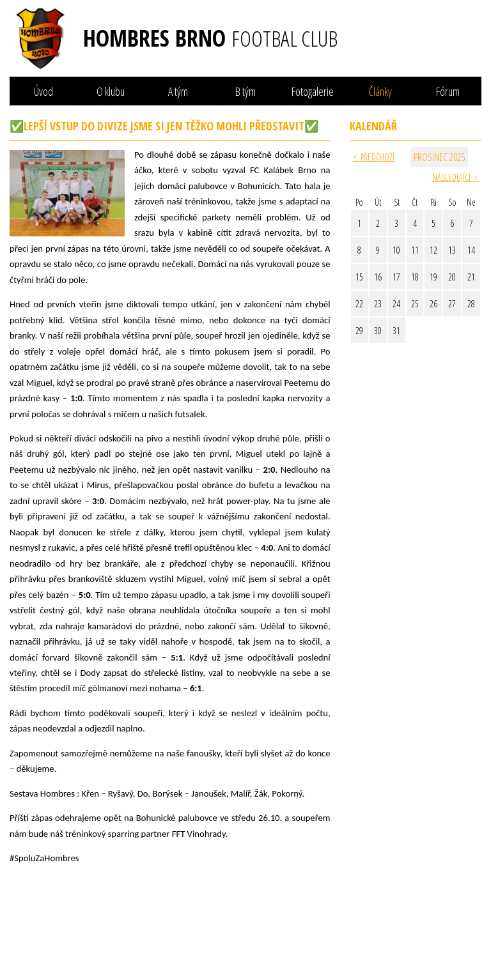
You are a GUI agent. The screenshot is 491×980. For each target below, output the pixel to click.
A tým (178, 91)
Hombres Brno (210, 38)
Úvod (43, 91)
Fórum (448, 91)
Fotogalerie (313, 91)
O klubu (111, 91)
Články (380, 91)
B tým (245, 91)
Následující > (455, 177)
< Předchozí (374, 157)
